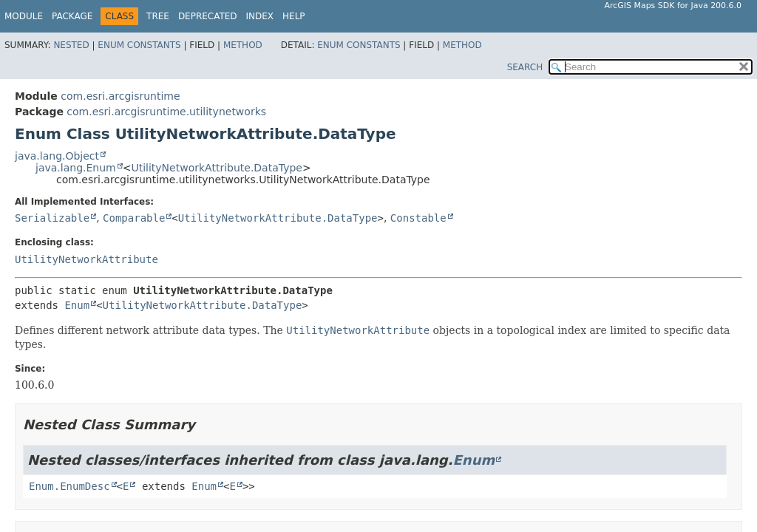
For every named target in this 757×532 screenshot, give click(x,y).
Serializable (52, 218)
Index (260, 16)
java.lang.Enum (76, 168)
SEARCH (525, 67)
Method (243, 45)
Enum (77, 305)
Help (294, 16)
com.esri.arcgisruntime (120, 96)
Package (72, 16)
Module (24, 16)
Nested (71, 45)
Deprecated (208, 16)
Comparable (134, 218)
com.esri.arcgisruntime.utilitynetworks (166, 112)
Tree (158, 16)
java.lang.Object (57, 156)
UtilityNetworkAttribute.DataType (217, 168)
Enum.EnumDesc (69, 486)
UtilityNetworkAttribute (86, 259)
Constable (418, 218)
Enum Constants (139, 45)
